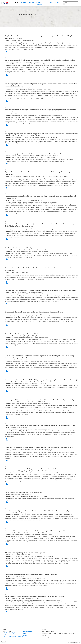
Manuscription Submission (16, 637)
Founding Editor (13, 635)
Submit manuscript (40, 3)
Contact (57, 2)
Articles (23, 2)
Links (50, 2)
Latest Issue (6, 635)
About (31, 2)
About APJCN (12, 633)
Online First (6, 633)
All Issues (5, 637)
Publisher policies (28, 632)
